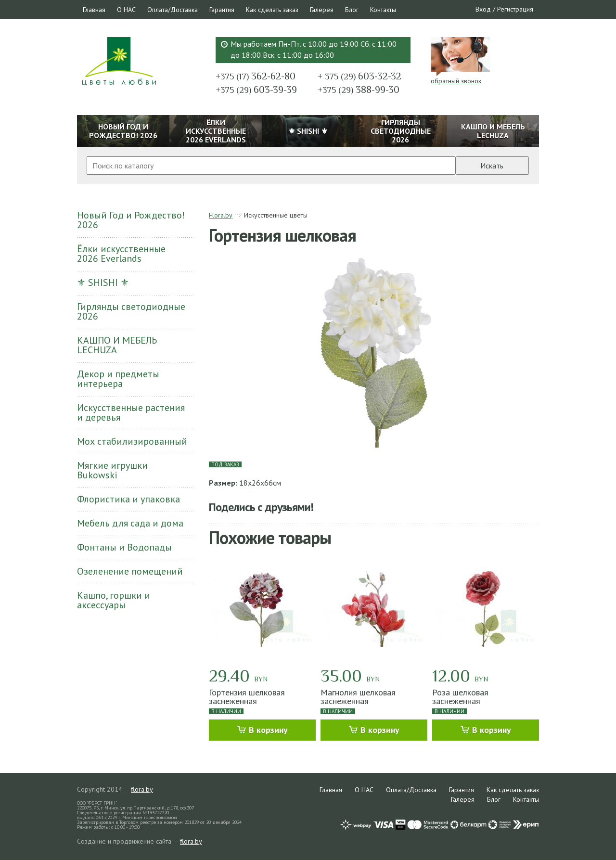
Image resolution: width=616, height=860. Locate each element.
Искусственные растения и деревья (131, 412)
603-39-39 (256, 90)
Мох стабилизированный (132, 441)
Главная (94, 10)
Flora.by (221, 215)
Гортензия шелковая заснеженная (247, 697)
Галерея (322, 10)
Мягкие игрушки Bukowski (112, 470)
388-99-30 (359, 90)
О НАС (126, 10)
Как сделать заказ (272, 10)
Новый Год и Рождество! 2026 (131, 220)
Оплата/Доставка (173, 10)
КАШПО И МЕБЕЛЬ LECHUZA (117, 345)
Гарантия (222, 10)
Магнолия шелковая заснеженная (358, 697)
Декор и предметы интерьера (118, 379)
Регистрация (515, 9)
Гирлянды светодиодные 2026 (131, 311)
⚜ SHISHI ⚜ (103, 282)
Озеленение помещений (130, 571)
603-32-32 (359, 76)
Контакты (383, 10)
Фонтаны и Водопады (124, 547)
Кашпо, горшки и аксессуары (114, 600)
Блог (352, 10)
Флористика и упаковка (128, 499)
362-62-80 (256, 76)
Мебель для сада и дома (130, 523)
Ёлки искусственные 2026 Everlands (121, 254)
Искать (492, 166)
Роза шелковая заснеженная (460, 697)
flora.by (142, 789)
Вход (483, 9)
